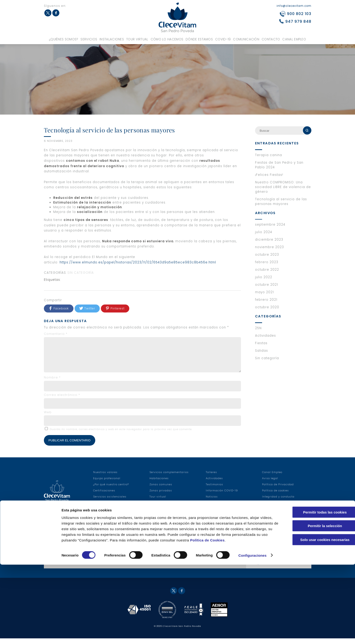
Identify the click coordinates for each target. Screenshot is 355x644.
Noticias (212, 502)
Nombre (52, 383)
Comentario (56, 334)
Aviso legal (270, 484)
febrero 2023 (267, 262)
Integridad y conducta (278, 502)
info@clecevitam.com (294, 6)
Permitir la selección (316, 600)
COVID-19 (223, 39)
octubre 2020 (267, 307)
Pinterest (118, 308)
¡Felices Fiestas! (269, 175)
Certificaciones (104, 496)
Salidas (261, 351)
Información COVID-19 (222, 496)
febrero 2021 (266, 300)
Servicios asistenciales (110, 502)
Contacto (271, 39)
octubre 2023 (267, 255)
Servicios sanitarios (107, 508)
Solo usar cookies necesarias (316, 613)
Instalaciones (112, 39)
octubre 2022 (267, 270)
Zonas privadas (161, 496)
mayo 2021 (264, 292)
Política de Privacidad (278, 490)
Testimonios (214, 490)
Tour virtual (137, 39)
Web (48, 418)
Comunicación (246, 39)
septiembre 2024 (270, 225)
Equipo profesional (107, 484)
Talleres (211, 478)
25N (258, 328)
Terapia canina (269, 155)
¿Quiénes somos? (64, 39)
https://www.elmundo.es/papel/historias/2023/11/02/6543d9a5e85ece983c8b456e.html (138, 262)
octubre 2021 (267, 285)
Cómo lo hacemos (167, 39)
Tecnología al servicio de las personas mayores (281, 202)
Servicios (89, 39)
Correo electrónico (62, 400)
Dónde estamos (199, 39)
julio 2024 (264, 232)
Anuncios (212, 508)
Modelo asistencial (163, 508)
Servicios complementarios (169, 478)
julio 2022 (264, 277)
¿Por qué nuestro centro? (111, 490)
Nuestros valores (105, 478)
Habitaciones (159, 484)
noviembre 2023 (269, 247)
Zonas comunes (161, 490)
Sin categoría (81, 273)
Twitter (48, 13)
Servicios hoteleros (107, 515)
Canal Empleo (294, 39)
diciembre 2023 (269, 240)
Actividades (265, 336)
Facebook (56, 13)
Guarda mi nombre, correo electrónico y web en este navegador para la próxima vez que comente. (121, 435)
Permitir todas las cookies (316, 586)
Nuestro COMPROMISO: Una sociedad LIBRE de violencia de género (283, 187)
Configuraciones (252, 635)
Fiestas (261, 343)
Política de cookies (275, 496)
